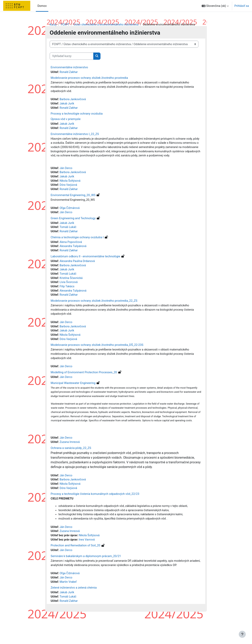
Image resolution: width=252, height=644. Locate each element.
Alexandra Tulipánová (74, 255)
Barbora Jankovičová (74, 100)
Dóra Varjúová (69, 193)
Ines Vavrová (88, 561)
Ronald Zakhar (69, 72)
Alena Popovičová (72, 251)
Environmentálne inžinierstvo (69, 67)
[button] (215, 6)
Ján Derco (67, 175)
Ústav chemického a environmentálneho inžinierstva (108, 25)
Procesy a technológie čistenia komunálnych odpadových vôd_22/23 (95, 514)
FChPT (66, 25)
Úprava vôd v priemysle (66, 120)
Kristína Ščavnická (72, 288)
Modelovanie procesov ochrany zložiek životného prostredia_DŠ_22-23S (97, 357)
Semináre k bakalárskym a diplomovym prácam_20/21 (86, 578)
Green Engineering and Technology (73, 227)
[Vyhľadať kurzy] (72, 56)
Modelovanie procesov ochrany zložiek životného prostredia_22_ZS (94, 312)
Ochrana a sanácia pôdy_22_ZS (71, 467)
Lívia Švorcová (69, 293)
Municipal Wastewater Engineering (73, 396)
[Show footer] (242, 634)
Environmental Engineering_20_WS (73, 203)
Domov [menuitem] (42, 6)
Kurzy (53, 25)
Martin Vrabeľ (69, 604)
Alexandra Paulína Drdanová (78, 271)
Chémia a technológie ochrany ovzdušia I (77, 246)
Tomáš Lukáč (69, 236)
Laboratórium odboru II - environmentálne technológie (85, 266)
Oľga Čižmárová (70, 216)
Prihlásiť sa (242, 6)
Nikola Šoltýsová (71, 188)
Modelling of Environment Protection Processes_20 (84, 385)
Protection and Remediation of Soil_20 (75, 567)
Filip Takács (68, 297)
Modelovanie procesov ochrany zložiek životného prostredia (89, 78)
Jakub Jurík (67, 105)
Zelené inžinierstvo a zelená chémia (74, 610)
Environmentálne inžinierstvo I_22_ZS (75, 136)
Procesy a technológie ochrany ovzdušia (77, 115)
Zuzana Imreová (70, 461)
